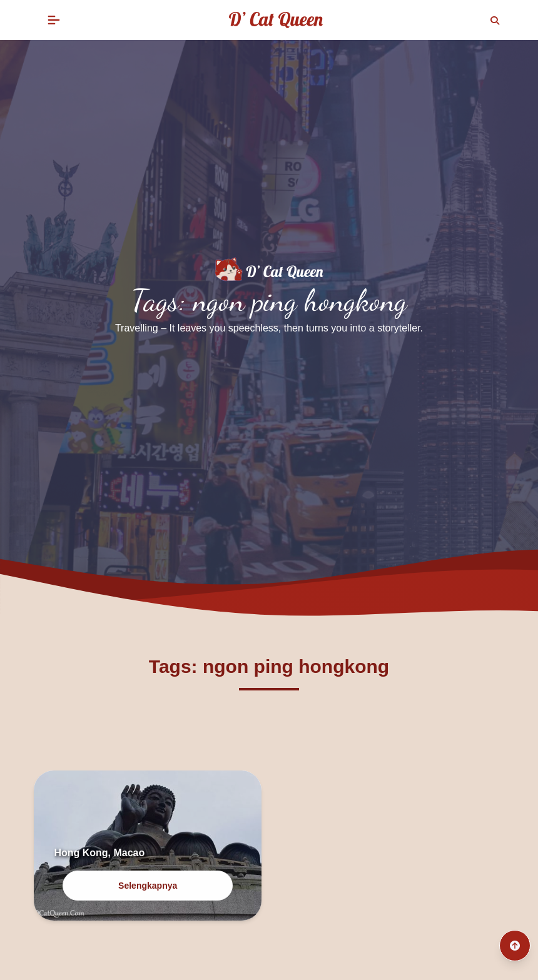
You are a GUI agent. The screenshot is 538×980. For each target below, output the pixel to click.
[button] (54, 20)
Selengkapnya (148, 886)
